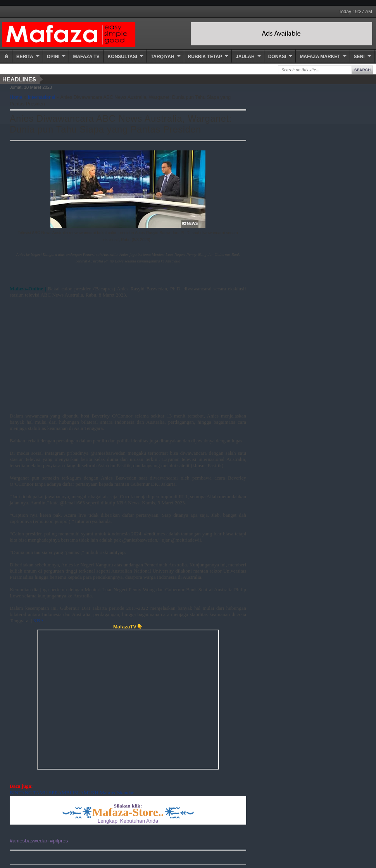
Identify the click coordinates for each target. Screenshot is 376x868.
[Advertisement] (118, 352)
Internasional (42, 97)
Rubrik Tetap (205, 57)
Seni (359, 57)
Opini (53, 57)
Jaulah (245, 57)
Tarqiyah (163, 57)
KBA (39, 620)
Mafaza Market (320, 57)
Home (16, 97)
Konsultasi (122, 57)
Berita (25, 57)
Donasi (277, 57)
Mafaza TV (86, 57)
